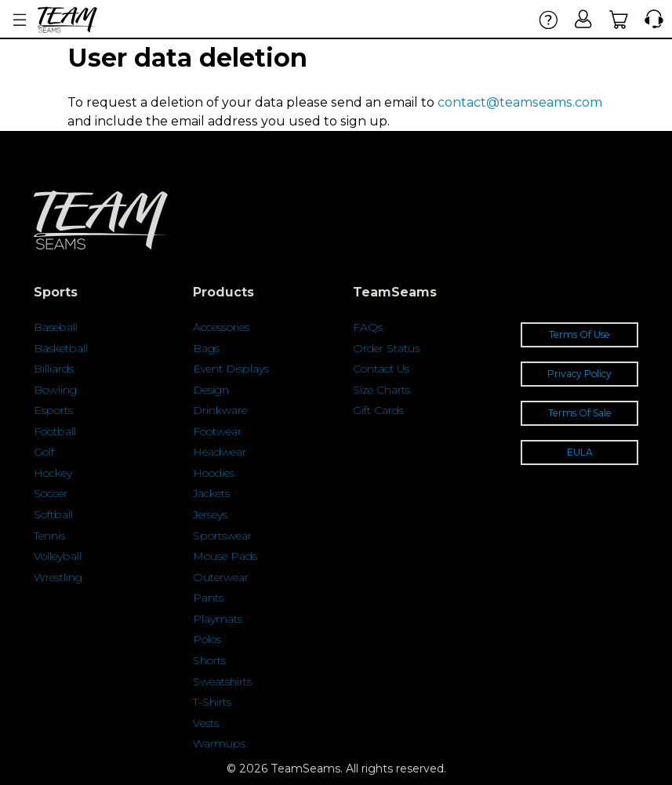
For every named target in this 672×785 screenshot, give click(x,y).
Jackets (211, 493)
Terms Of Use (579, 334)
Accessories (221, 327)
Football (55, 431)
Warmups (219, 743)
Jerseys (210, 514)
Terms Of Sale (580, 413)
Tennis (49, 536)
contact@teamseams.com (520, 102)
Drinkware (220, 410)
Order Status (386, 348)
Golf (44, 452)
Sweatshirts (222, 681)
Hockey (53, 473)
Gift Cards (378, 410)
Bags (206, 348)
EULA (580, 452)
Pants (208, 598)
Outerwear (221, 577)
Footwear (217, 431)
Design (211, 390)
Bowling (55, 390)
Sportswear (222, 536)
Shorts (209, 660)
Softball (53, 514)
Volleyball (58, 556)
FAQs (368, 327)
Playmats (218, 619)
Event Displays (231, 369)
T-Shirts (212, 702)
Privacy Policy (579, 374)
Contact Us (381, 369)
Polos (207, 639)
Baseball (56, 327)
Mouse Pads (225, 556)
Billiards (54, 369)
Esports (53, 410)
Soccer (51, 493)
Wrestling (58, 577)
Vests (206, 723)
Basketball (61, 348)
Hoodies (214, 473)
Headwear (220, 452)
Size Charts (381, 390)
